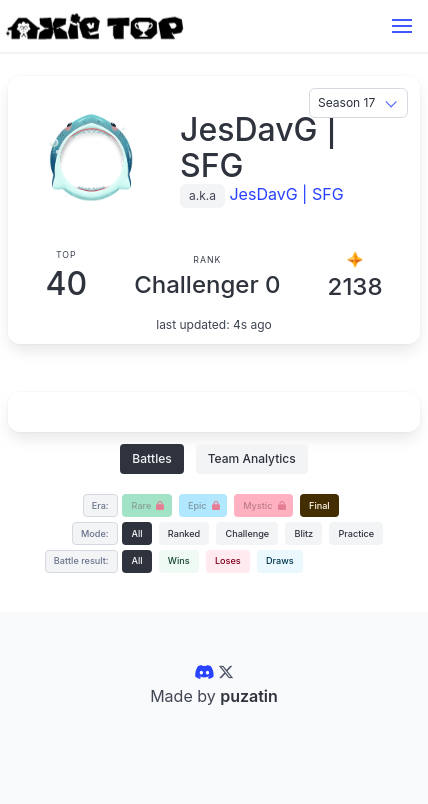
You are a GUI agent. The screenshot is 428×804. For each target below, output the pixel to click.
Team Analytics (252, 458)
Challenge (247, 533)
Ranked (184, 533)
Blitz (303, 533)
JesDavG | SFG (286, 194)
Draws (280, 560)
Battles (151, 458)
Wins (179, 560)
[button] (402, 26)
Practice (356, 533)
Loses (228, 560)
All (137, 533)
